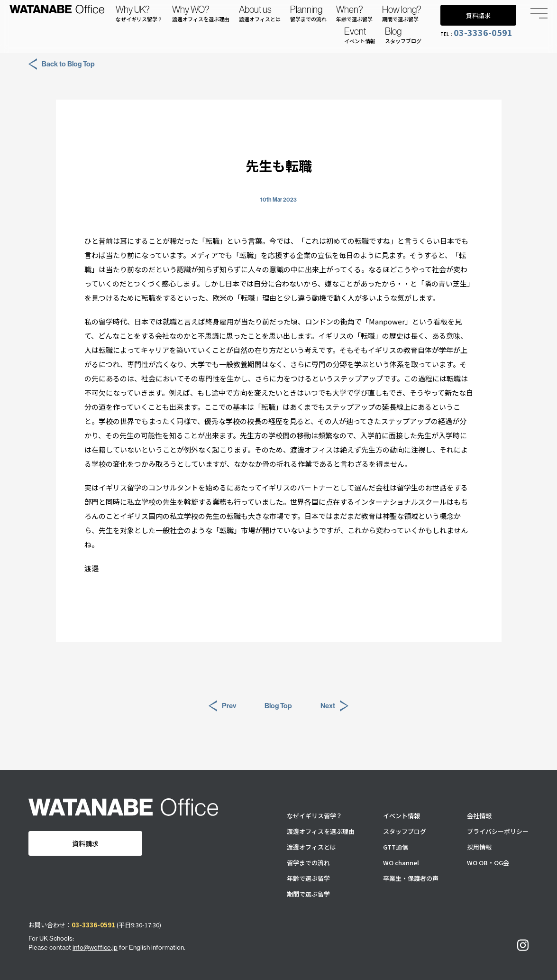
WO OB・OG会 (488, 863)
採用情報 (479, 847)
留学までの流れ (308, 863)
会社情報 (479, 816)
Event (360, 35)
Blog (403, 35)
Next (334, 706)
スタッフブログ (405, 831)
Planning (308, 13)
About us (260, 13)
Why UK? (139, 13)
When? (354, 13)
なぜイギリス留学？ (315, 816)
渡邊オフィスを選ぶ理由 (321, 831)
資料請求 (478, 15)
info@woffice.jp (95, 947)
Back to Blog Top (62, 64)
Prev (222, 706)
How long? (402, 13)
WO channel (401, 863)
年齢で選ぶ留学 (308, 878)
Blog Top (278, 706)
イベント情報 (402, 816)
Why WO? (201, 13)
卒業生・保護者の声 (411, 878)
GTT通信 (396, 847)
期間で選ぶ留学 (308, 894)
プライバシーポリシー (498, 831)
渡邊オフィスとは (311, 847)
